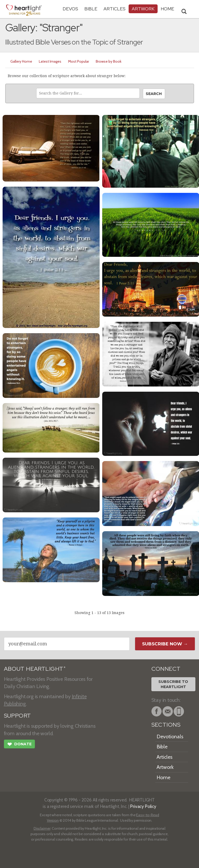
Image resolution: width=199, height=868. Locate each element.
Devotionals (170, 736)
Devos (70, 9)
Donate (19, 745)
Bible (91, 9)
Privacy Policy (143, 806)
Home (163, 777)
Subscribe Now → (165, 644)
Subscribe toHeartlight (173, 684)
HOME (167, 9)
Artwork (143, 9)
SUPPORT (17, 716)
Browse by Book (109, 61)
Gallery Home (21, 61)
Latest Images (50, 61)
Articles (115, 9)
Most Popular (79, 61)
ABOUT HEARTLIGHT (35, 669)
